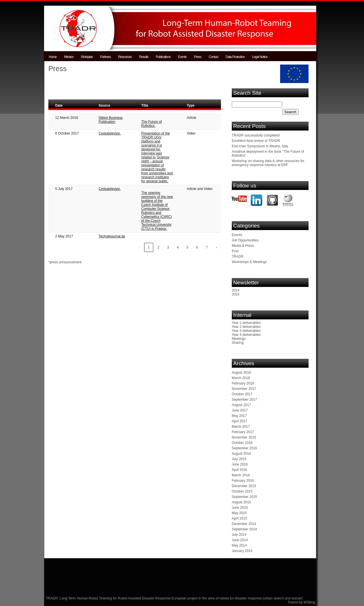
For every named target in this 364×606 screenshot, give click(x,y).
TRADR (238, 257)
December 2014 (244, 524)
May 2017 (239, 416)
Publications (163, 57)
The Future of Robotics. (152, 124)
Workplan (87, 57)
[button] (83, 106)
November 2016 (244, 437)
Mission (69, 57)
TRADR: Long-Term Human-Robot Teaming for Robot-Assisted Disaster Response (109, 598)
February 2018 (243, 383)
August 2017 (241, 405)
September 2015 (244, 497)
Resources (125, 57)
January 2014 (242, 551)
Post (235, 251)
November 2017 (244, 389)
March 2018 (241, 378)
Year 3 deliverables (246, 331)
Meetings (239, 339)
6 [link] (197, 247)
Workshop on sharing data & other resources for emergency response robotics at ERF (268, 163)
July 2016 (239, 459)
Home (53, 57)
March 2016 (241, 475)
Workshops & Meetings (249, 262)
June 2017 (240, 410)
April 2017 (239, 421)
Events (182, 57)
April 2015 (239, 518)
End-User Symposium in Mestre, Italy (260, 146)
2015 (236, 294)
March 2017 (241, 427)
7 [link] (207, 247)
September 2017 (244, 400)
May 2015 (239, 513)
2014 (236, 290)
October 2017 (242, 394)
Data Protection (235, 57)
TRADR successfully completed (256, 135)
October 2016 (242, 443)
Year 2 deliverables (246, 327)
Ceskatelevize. (110, 133)
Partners (105, 57)
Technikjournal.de (112, 236)
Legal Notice (260, 57)
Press (197, 57)
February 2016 (243, 481)
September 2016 (244, 448)
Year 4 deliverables (246, 335)
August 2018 (241, 373)
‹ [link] (139, 247)
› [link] (216, 247)
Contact (213, 57)
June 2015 (240, 508)
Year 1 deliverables (246, 323)
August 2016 (241, 454)
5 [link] (188, 247)
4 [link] (178, 247)
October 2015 (242, 491)
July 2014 (239, 535)
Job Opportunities (245, 240)
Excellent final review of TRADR (256, 141)
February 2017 (243, 432)
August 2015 (241, 502)
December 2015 (244, 486)
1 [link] (149, 247)
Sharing (238, 343)
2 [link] (159, 247)
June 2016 (240, 464)
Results (144, 57)
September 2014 (244, 529)
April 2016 (239, 470)
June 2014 (240, 540)
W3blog (310, 602)
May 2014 (239, 545)
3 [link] (168, 247)
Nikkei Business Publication (111, 120)
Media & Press (243, 246)
